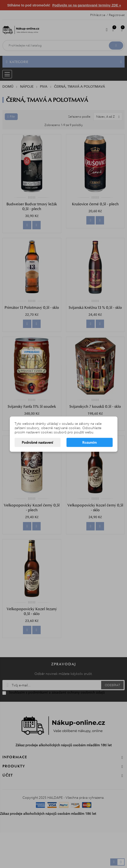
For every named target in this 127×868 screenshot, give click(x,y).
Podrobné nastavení (37, 442)
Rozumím (89, 442)
